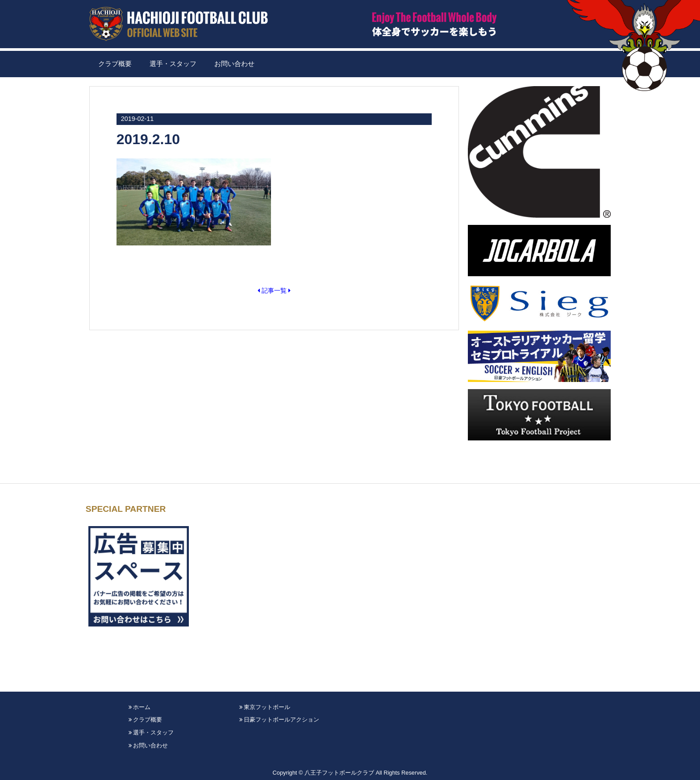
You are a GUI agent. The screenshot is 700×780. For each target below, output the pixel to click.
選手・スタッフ (173, 64)
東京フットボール (265, 707)
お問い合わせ (234, 64)
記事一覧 (274, 290)
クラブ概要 (115, 64)
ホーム (140, 707)
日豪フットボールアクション (279, 720)
